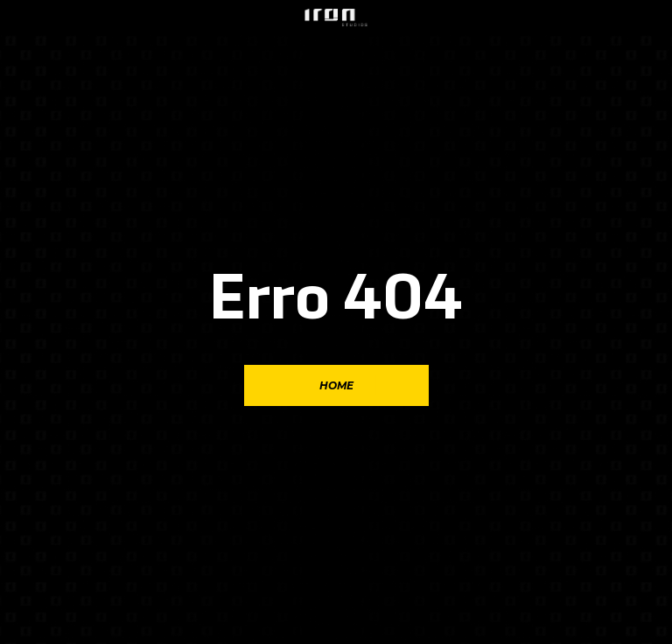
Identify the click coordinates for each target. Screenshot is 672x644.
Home (336, 385)
